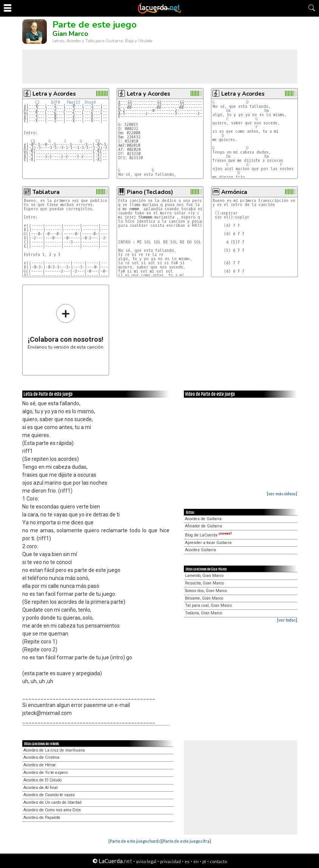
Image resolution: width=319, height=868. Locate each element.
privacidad (170, 861)
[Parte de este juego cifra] (186, 841)
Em (228, 111)
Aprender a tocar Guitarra (208, 543)
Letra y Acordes (54, 94)
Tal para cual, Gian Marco (208, 605)
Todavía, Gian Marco (203, 613)
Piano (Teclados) (150, 192)
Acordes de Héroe (40, 765)
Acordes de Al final (41, 788)
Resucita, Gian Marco (204, 583)
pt (204, 861)
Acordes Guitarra (200, 550)
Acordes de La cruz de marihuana (54, 750)
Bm (267, 111)
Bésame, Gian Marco (204, 598)
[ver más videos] (282, 494)
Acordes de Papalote (42, 818)
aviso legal (146, 861)
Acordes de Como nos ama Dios (52, 810)
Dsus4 (90, 102)
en (196, 861)
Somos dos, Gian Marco (206, 591)
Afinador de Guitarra (203, 526)
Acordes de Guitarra (203, 519)
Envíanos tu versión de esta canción (65, 326)
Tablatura (46, 192)
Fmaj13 (73, 102)
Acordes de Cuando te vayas (49, 795)
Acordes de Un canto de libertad (52, 802)
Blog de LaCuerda (208, 535)
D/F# (55, 102)
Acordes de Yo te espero (45, 773)
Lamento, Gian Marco (204, 576)
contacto (218, 861)
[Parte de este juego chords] (135, 841)
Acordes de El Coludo (42, 780)
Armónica (234, 192)
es (187, 861)
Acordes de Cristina (41, 757)
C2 (37, 102)
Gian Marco (70, 34)
